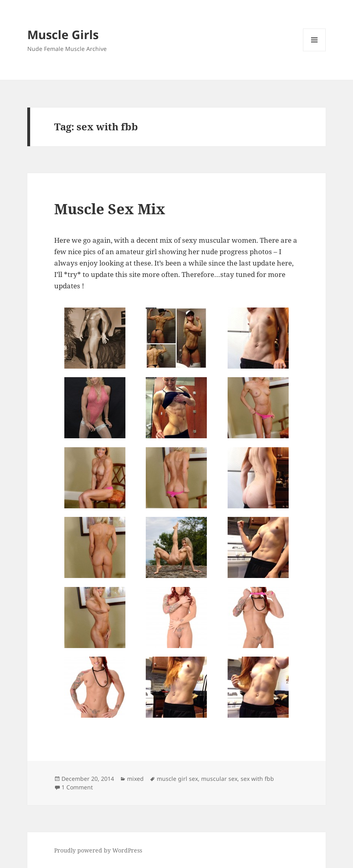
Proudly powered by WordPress (98, 850)
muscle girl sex (177, 779)
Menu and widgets (315, 51)
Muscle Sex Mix (110, 209)
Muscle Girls (63, 34)
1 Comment (77, 787)
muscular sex (219, 779)
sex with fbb (257, 779)
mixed (135, 779)
